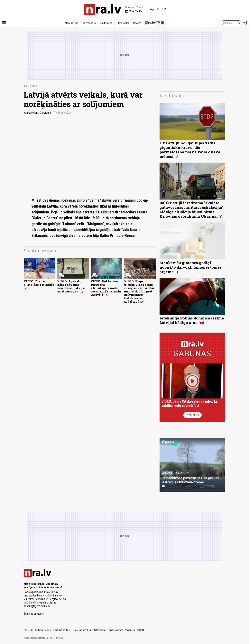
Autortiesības (100, 630)
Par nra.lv (28, 630)
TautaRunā (106, 23)
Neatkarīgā (72, 23)
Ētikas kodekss (116, 630)
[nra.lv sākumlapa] (103, 9)
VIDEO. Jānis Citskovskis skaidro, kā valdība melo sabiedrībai (189, 403)
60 (142, 302)
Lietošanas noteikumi (82, 630)
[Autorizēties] (245, 23)
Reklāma (39, 630)
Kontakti (141, 630)
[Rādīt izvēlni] (4, 23)
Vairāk (194, 415)
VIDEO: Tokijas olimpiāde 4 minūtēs (39, 283)
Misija (48, 630)
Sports (137, 23)
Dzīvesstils (89, 23)
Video (33, 86)
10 (81, 292)
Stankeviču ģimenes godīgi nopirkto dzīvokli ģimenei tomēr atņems (190, 267)
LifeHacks (123, 23)
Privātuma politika (61, 630)
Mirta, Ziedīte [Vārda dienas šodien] (134, 11)
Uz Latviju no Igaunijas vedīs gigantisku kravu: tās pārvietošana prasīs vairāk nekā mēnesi (190, 150)
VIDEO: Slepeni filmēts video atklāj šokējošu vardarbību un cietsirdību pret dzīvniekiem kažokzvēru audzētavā (139, 291)
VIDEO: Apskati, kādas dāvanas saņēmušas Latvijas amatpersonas (71, 286)
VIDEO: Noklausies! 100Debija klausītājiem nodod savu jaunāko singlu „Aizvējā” (106, 288)
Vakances (130, 630)
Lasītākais (171, 95)
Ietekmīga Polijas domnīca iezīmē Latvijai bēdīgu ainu (192, 320)
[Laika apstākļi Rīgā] (158, 9)
